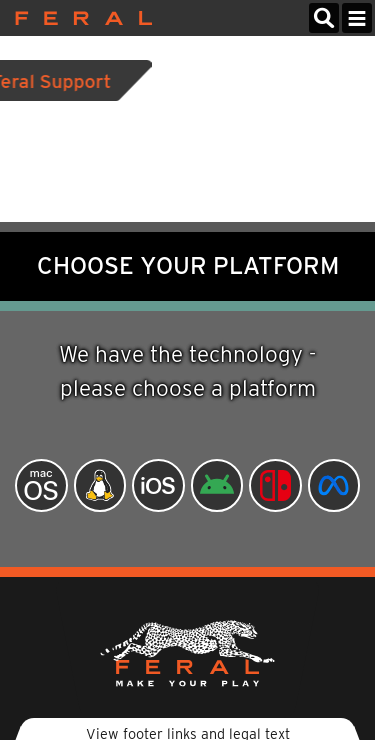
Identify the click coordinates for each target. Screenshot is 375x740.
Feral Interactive (78, 18)
